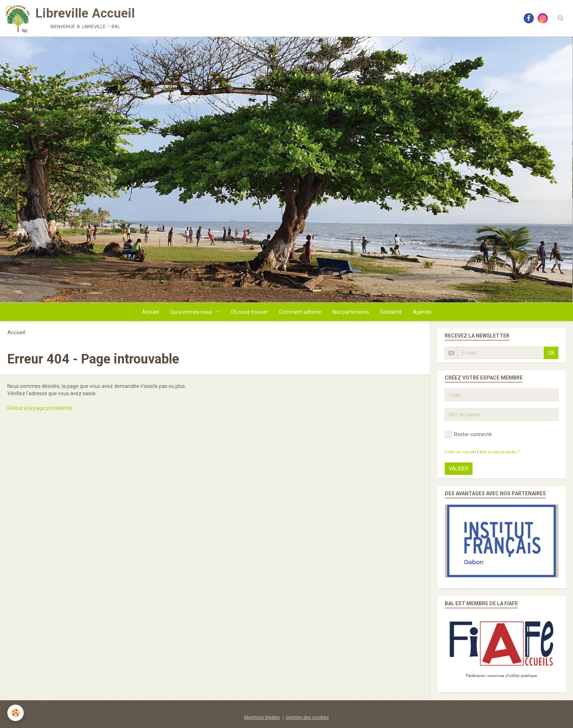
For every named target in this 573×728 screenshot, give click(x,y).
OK (551, 353)
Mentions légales (262, 717)
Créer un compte (460, 452)
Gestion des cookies (307, 717)
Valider (459, 469)
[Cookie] (16, 713)
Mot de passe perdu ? (499, 452)
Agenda (422, 312)
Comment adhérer (300, 312)
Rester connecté (468, 434)
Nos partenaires (351, 312)
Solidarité (391, 312)
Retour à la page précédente (40, 408)
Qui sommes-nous (192, 312)
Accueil (151, 312)
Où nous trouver (249, 312)
